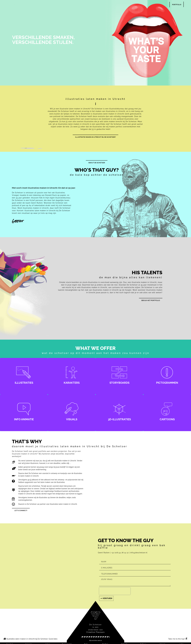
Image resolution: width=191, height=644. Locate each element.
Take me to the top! (176, 639)
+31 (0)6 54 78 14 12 (120, 553)
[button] (96, 641)
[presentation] (115, 591)
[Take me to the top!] (186, 639)
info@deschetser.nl (139, 553)
